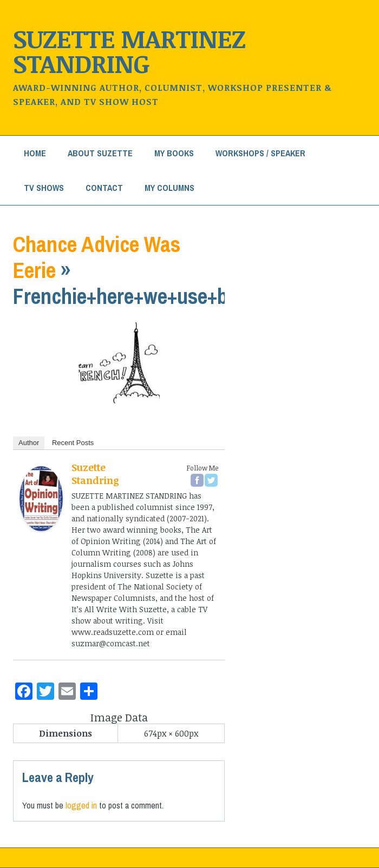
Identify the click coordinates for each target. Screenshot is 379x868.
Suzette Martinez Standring (129, 51)
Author (29, 443)
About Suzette (100, 153)
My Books (174, 153)
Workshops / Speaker (260, 153)
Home (35, 153)
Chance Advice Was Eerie (97, 257)
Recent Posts (73, 443)
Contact (104, 188)
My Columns (169, 188)
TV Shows (44, 188)
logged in (81, 805)
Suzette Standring (95, 474)
